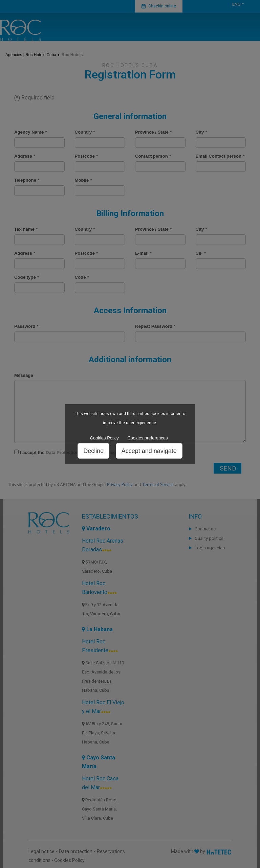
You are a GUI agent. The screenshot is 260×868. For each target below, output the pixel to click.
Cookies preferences (147, 438)
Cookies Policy (104, 438)
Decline (93, 451)
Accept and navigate (149, 451)
